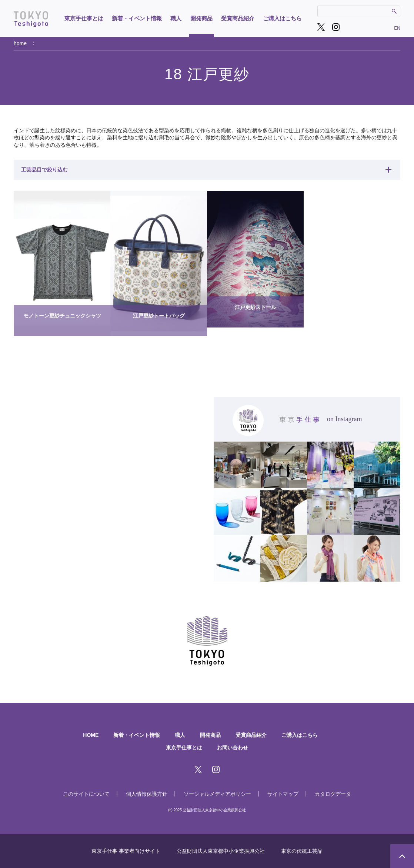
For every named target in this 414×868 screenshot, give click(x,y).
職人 (176, 18)
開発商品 (201, 18)
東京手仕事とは (84, 18)
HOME (91, 735)
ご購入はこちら (282, 18)
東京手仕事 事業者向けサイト (126, 851)
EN (397, 28)
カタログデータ (333, 794)
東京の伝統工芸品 (302, 851)
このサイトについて (86, 794)
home (20, 43)
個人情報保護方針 (147, 794)
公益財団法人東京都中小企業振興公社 (221, 851)
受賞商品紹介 (238, 18)
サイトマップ (283, 794)
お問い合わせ (233, 748)
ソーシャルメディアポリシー (217, 794)
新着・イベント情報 (137, 18)
